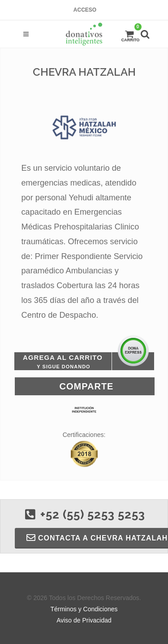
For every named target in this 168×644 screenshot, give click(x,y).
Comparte (87, 386)
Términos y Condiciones (84, 609)
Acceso (85, 10)
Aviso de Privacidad (84, 620)
